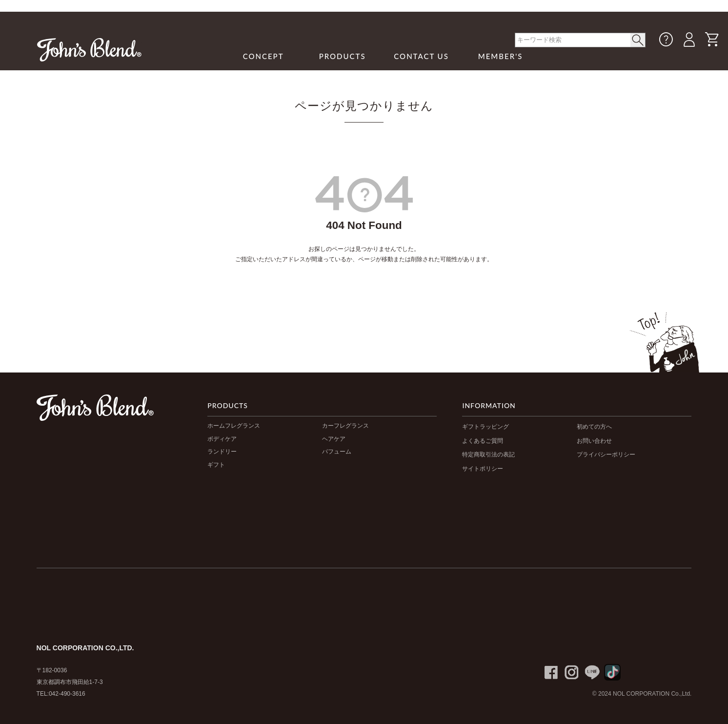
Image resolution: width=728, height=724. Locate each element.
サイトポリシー (483, 469)
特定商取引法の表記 (488, 455)
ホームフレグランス (234, 426)
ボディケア (222, 439)
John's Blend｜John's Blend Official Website (89, 50)
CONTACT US (421, 56)
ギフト (216, 465)
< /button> (638, 40)
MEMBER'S (501, 56)
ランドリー (222, 452)
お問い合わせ (594, 441)
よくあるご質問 (483, 441)
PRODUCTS (343, 56)
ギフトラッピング (485, 427)
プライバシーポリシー (606, 455)
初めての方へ (594, 427)
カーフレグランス (345, 426)
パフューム (337, 452)
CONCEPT (263, 56)
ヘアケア (334, 439)
